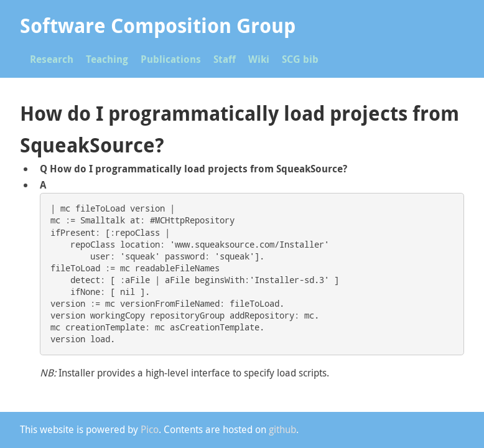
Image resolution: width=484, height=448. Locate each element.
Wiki (259, 59)
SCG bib (300, 59)
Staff (225, 59)
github (282, 429)
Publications (171, 59)
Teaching (107, 59)
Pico (150, 429)
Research (52, 59)
